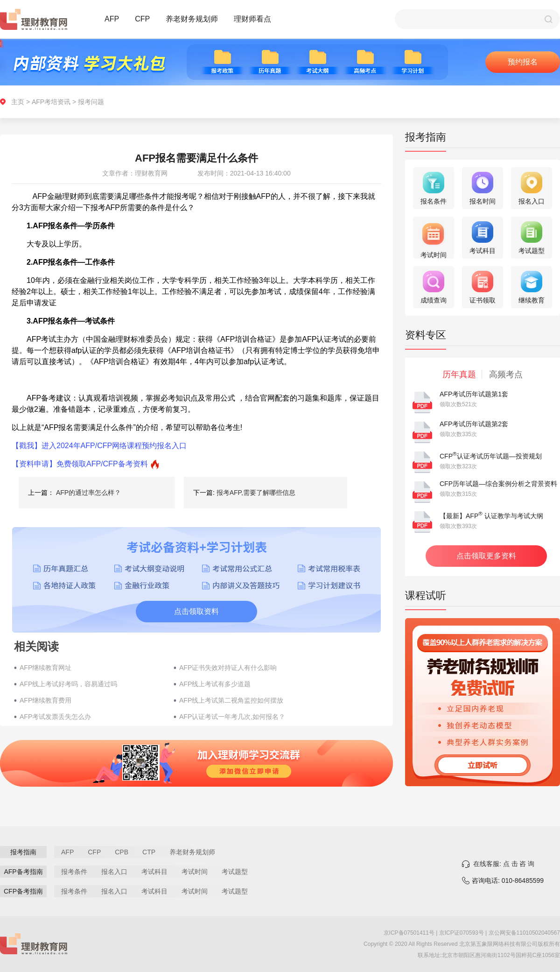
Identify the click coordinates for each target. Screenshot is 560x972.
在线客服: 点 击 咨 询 (504, 864)
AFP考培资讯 (51, 102)
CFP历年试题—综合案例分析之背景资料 (498, 484)
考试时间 (195, 872)
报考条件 (74, 872)
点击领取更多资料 (486, 556)
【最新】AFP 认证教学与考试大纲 (491, 516)
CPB (122, 852)
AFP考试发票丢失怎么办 (55, 717)
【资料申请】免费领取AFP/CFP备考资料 (80, 464)
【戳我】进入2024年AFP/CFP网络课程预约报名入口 (99, 446)
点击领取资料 (196, 611)
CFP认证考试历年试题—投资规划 (491, 456)
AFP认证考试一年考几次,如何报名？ (232, 717)
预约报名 (523, 62)
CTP (149, 852)
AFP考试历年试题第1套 (474, 394)
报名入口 (114, 872)
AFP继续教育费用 (45, 700)
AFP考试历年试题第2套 (474, 424)
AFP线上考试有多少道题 (215, 684)
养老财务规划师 (192, 19)
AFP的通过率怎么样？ (88, 493)
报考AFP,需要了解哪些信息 (256, 493)
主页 (18, 102)
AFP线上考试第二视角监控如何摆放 (231, 700)
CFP (142, 19)
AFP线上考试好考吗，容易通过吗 (68, 684)
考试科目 (154, 872)
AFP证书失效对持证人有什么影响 (228, 668)
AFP (112, 19)
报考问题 (91, 102)
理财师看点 (252, 19)
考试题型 (235, 872)
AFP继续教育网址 (45, 668)
